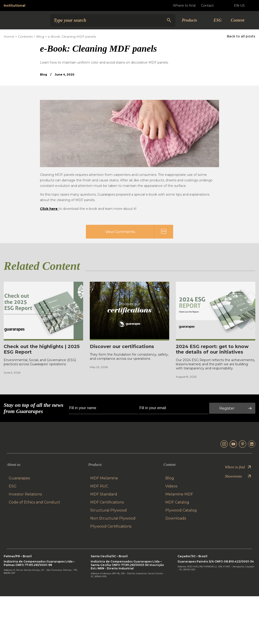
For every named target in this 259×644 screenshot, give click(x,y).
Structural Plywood (108, 511)
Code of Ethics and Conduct (34, 503)
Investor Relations (25, 495)
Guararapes (19, 479)
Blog (40, 37)
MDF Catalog (177, 503)
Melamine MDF (179, 495)
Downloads (176, 519)
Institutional (14, 6)
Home (9, 37)
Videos (171, 487)
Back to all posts (241, 36)
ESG (218, 20)
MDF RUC (99, 487)
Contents (25, 37)
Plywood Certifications (111, 527)
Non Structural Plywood (113, 519)
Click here (49, 209)
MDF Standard (104, 495)
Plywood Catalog (181, 511)
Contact (211, 6)
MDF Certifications (107, 503)
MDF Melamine (104, 479)
